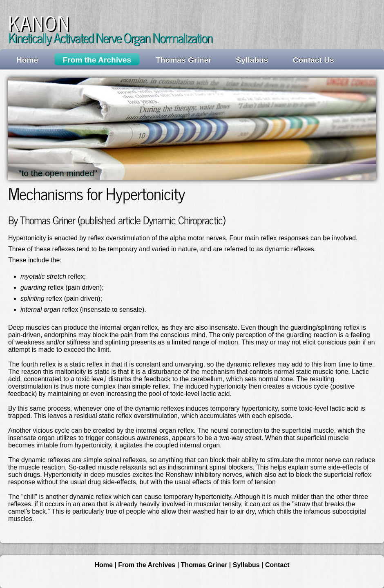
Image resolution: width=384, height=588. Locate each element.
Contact (277, 565)
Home (27, 60)
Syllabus (252, 60)
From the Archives (97, 60)
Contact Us (313, 60)
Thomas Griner (183, 60)
